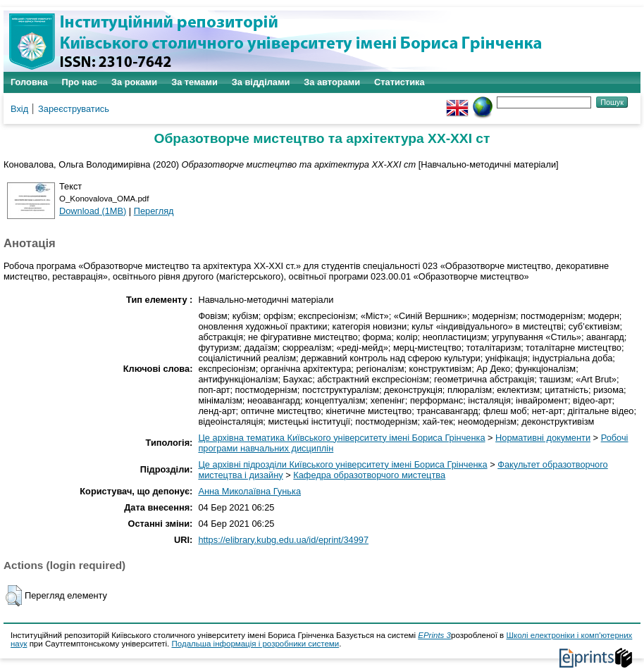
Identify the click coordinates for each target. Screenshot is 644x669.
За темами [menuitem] (194, 82)
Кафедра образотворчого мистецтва (369, 475)
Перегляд (154, 211)
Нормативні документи (543, 438)
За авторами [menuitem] (332, 82)
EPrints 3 (434, 635)
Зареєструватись (74, 109)
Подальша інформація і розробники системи (255, 644)
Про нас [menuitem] (80, 82)
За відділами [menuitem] (261, 82)
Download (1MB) (93, 211)
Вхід (19, 109)
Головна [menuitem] (29, 82)
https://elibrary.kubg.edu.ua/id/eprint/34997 (283, 540)
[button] (14, 596)
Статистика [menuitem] (400, 82)
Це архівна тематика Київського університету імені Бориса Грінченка (341, 438)
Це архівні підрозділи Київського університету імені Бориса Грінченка (342, 464)
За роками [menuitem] (134, 82)
